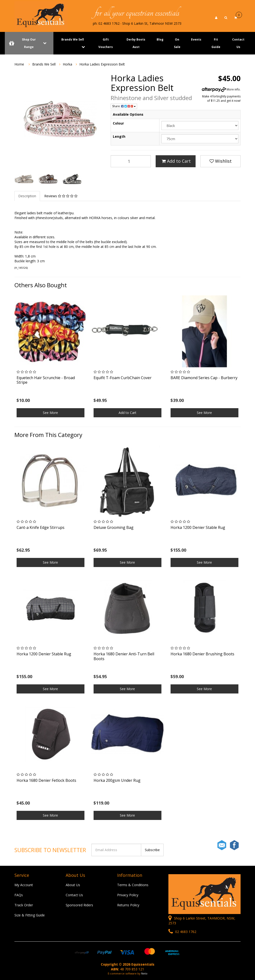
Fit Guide (216, 43)
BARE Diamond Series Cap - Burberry (204, 378)
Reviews (61, 196)
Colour (118, 123)
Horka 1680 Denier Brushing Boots (202, 654)
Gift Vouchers (106, 43)
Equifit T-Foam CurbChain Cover (123, 378)
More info (221, 89)
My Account (24, 885)
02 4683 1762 (182, 932)
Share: (124, 106)
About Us (73, 885)
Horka (67, 64)
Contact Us (238, 43)
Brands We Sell (73, 39)
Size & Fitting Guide (30, 915)
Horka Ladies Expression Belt (102, 64)
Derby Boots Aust (136, 43)
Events (196, 39)
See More (50, 413)
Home (19, 64)
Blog (160, 39)
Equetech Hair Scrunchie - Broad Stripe (46, 380)
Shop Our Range (29, 43)
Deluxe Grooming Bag (114, 527)
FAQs (19, 895)
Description (27, 196)
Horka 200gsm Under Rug (117, 780)
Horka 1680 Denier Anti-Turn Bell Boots (124, 656)
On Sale (177, 43)
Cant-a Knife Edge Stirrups (41, 527)
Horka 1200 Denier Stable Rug (198, 527)
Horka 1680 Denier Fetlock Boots (46, 780)
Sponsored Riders (79, 905)
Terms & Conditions (133, 885)
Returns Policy (128, 905)
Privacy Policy (128, 895)
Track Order (24, 905)
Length (119, 136)
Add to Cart (176, 161)
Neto (144, 973)
